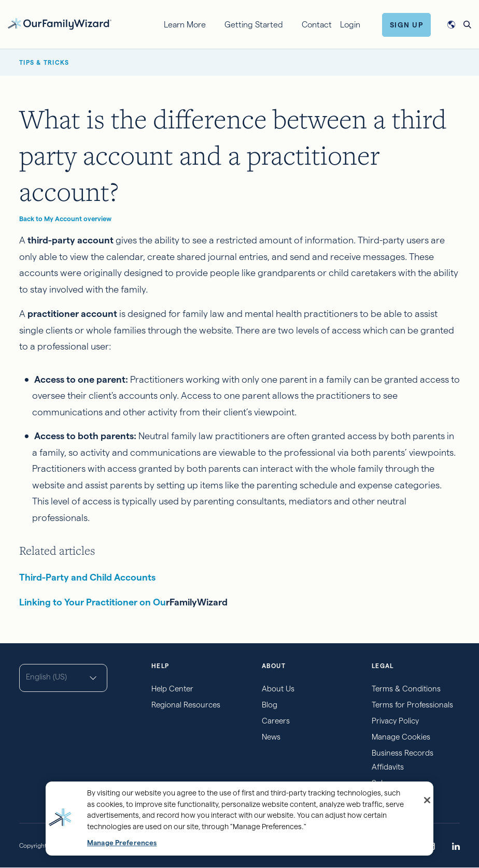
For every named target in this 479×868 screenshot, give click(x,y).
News (271, 737)
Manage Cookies (401, 737)
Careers (276, 721)
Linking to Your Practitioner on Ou (93, 602)
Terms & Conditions (406, 689)
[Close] (427, 800)
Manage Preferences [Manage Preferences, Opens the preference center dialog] (122, 843)
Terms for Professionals (412, 705)
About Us (278, 689)
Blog (270, 705)
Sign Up (407, 25)
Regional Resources (186, 705)
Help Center (172, 689)
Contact (317, 25)
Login (350, 25)
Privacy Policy (395, 721)
